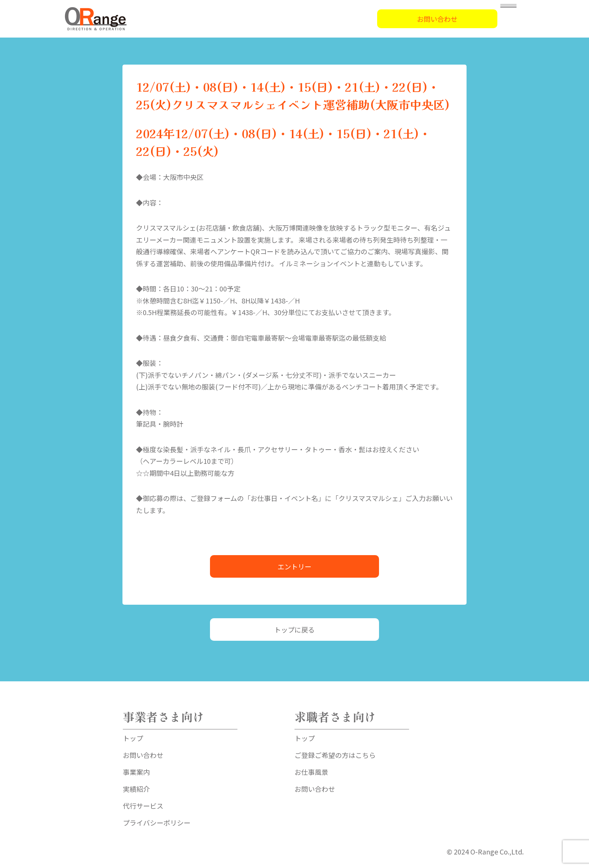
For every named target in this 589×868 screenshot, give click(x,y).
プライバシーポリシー (157, 823)
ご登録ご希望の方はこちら (335, 755)
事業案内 (136, 772)
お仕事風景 (311, 772)
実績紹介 (136, 789)
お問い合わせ (437, 19)
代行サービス (143, 806)
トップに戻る (294, 629)
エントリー (294, 566)
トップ (133, 738)
